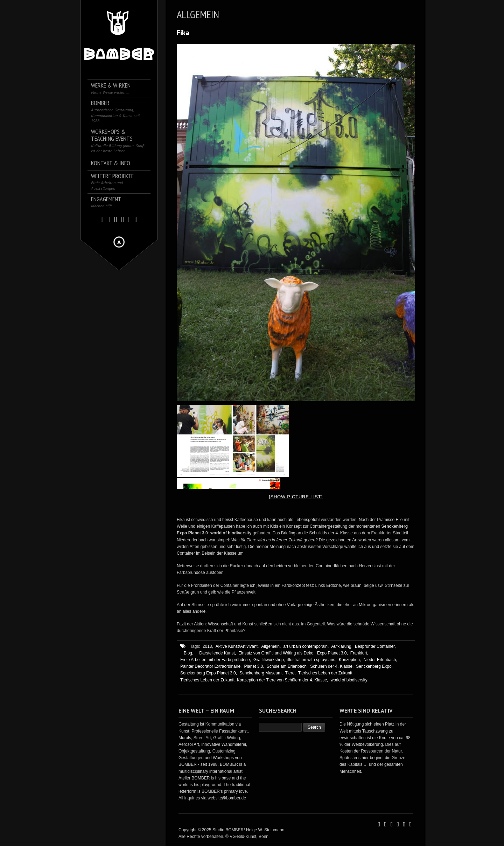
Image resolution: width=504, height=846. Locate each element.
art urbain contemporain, (306, 646)
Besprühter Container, (375, 646)
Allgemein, (271, 646)
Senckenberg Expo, (374, 666)
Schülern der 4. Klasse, (332, 666)
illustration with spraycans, (312, 660)
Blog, (188, 653)
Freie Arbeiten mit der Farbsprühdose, (216, 660)
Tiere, (290, 673)
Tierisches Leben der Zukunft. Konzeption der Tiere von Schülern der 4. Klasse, (254, 680)
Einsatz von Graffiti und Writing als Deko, (276, 653)
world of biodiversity (349, 680)
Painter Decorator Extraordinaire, (211, 666)
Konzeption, (350, 660)
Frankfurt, (359, 653)
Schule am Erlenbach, (287, 666)
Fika (183, 33)
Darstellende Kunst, (218, 653)
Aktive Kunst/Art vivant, (237, 646)
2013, (208, 646)
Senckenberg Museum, (261, 673)
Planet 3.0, (254, 666)
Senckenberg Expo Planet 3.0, (209, 673)
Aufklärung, (342, 646)
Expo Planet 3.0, (332, 653)
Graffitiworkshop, (269, 660)
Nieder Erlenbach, (380, 660)
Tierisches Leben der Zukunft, (326, 673)
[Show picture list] (296, 497)
